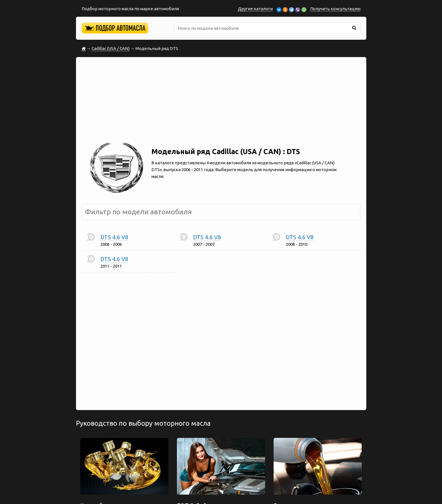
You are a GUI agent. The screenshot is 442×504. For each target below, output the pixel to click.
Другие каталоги (255, 9)
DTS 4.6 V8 (114, 237)
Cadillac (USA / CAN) (111, 48)
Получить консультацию (335, 9)
